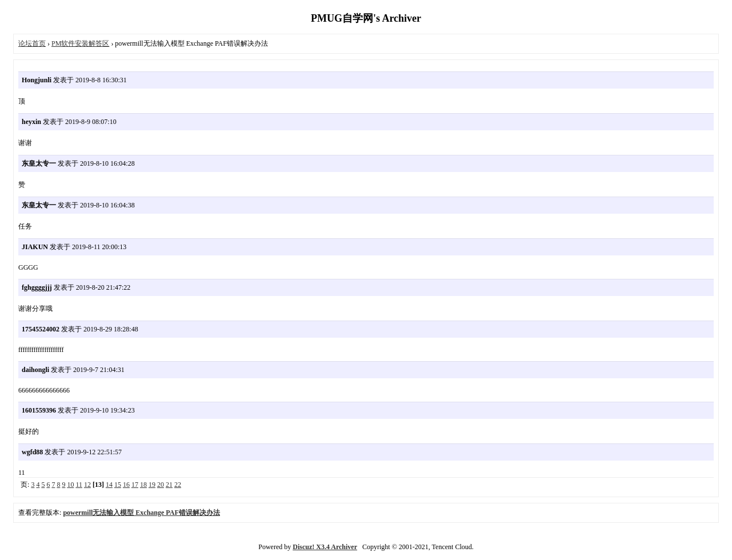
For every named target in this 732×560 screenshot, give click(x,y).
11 (79, 485)
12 (87, 485)
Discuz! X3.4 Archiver (325, 547)
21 (169, 485)
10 (70, 485)
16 (126, 485)
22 (178, 485)
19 (152, 485)
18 (143, 485)
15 (118, 485)
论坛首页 (32, 43)
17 (135, 485)
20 (161, 485)
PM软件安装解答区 (80, 43)
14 (109, 485)
